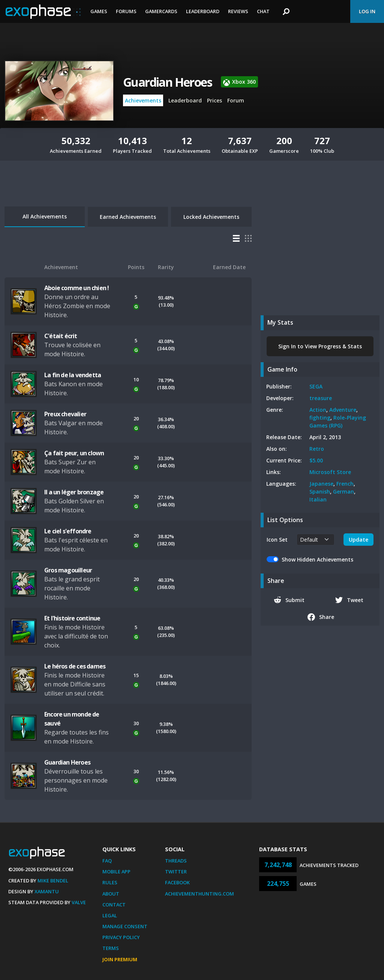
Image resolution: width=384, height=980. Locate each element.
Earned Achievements (128, 217)
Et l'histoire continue (72, 618)
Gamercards (161, 11)
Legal (110, 915)
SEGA (316, 386)
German (343, 492)
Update (358, 540)
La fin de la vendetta (73, 375)
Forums (126, 11)
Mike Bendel (53, 881)
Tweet (349, 600)
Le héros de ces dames (75, 666)
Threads (176, 861)
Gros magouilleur (68, 570)
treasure (321, 398)
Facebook (177, 882)
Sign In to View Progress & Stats (320, 346)
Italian (318, 499)
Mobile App (116, 872)
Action (318, 410)
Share (321, 617)
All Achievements (45, 216)
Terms (111, 948)
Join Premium (120, 959)
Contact (114, 905)
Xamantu (47, 891)
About (111, 894)
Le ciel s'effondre (68, 531)
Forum (236, 100)
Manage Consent (125, 926)
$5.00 (316, 460)
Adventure (343, 410)
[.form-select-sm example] (316, 540)
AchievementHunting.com (199, 894)
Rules (110, 882)
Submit (289, 600)
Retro (317, 449)
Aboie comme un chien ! (76, 288)
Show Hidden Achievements (317, 559)
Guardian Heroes (167, 82)
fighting (320, 418)
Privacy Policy (121, 937)
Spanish (320, 492)
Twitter (176, 872)
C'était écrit (61, 336)
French (345, 484)
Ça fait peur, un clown (74, 453)
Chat (263, 11)
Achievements (143, 100)
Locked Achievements (211, 217)
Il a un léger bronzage (74, 492)
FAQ (107, 861)
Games (99, 11)
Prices (214, 100)
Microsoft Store (330, 472)
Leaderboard (203, 11)
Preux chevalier (65, 414)
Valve (79, 902)
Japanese (321, 484)
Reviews (238, 11)
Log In (367, 11)
